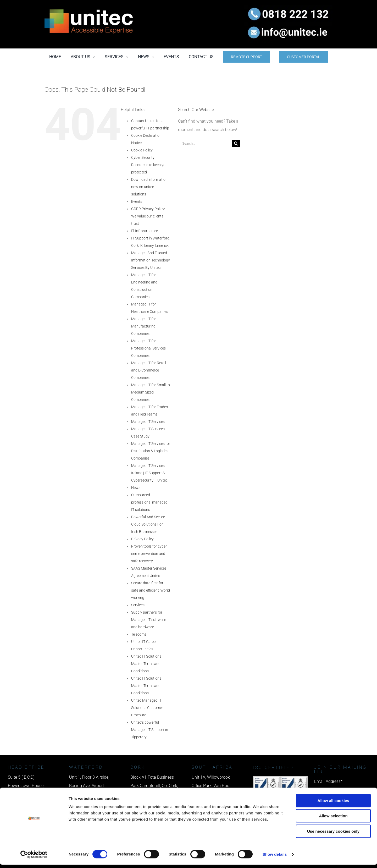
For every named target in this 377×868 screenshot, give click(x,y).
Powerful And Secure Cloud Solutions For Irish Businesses (148, 524)
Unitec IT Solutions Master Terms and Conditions (146, 664)
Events (137, 201)
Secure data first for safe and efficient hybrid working (151, 590)
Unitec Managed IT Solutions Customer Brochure (147, 708)
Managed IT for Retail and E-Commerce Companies (149, 370)
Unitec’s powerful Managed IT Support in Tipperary (150, 730)
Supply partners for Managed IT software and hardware (149, 620)
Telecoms (139, 634)
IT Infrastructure (145, 231)
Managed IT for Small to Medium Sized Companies (151, 392)
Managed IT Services (148, 422)
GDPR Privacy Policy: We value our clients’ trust (148, 216)
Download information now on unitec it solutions (149, 187)
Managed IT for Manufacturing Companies (144, 326)
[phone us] (288, 7)
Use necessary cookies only (333, 835)
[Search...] (205, 143)
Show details (275, 858)
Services (138, 605)
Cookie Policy (142, 150)
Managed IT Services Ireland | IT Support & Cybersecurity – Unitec (149, 473)
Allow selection (333, 819)
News (136, 488)
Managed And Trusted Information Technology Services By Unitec (151, 260)
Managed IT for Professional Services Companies (148, 348)
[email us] (288, 24)
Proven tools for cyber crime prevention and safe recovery (149, 554)
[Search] (236, 143)
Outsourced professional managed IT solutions (149, 502)
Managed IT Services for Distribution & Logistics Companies (151, 451)
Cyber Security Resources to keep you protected (149, 165)
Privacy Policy (142, 539)
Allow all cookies (333, 804)
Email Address (328, 781)
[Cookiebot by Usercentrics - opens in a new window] (34, 858)
